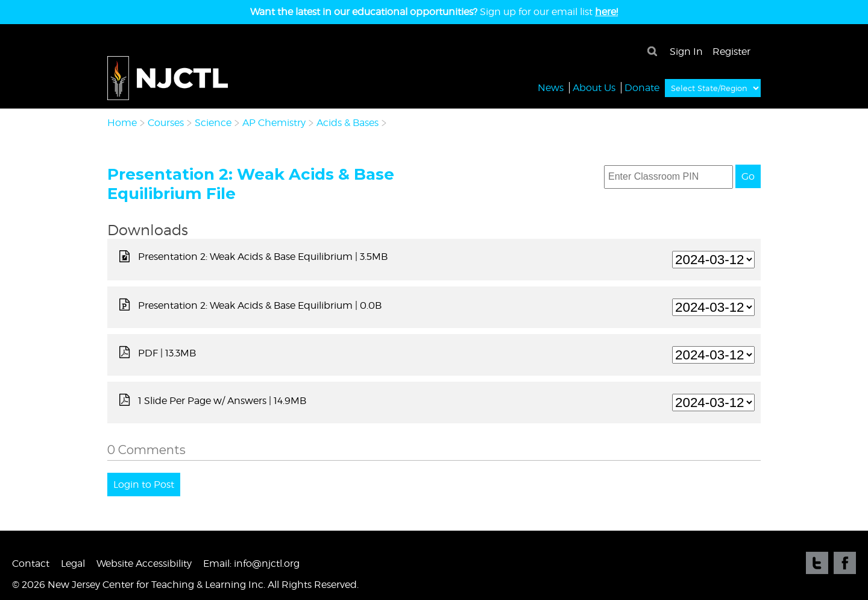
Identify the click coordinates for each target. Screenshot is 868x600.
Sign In (686, 52)
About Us (594, 87)
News (551, 87)
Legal (73, 564)
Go (748, 176)
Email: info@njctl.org (251, 564)
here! (606, 12)
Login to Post (144, 485)
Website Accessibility (144, 564)
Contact (31, 564)
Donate (642, 87)
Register (731, 52)
